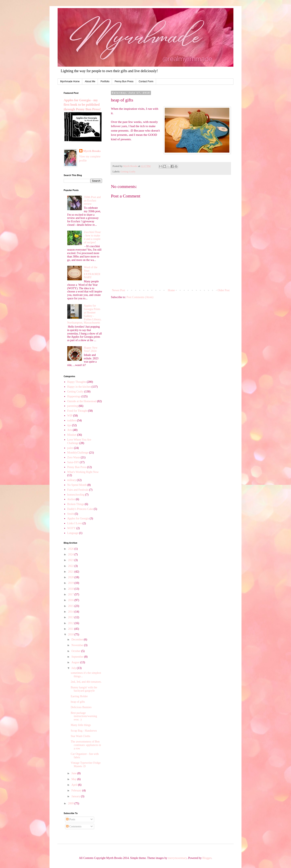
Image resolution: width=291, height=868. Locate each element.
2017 (71, 594)
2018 (71, 589)
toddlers (72, 420)
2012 (71, 623)
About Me (90, 81)
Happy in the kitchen (79, 387)
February (77, 790)
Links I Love (75, 523)
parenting (73, 406)
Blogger (207, 858)
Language (73, 533)
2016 (71, 600)
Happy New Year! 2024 (91, 349)
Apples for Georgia (78, 518)
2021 (71, 572)
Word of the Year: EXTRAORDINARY (92, 272)
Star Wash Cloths (81, 736)
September (78, 657)
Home (171, 290)
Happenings (74, 396)
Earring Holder (79, 696)
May (74, 779)
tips (69, 425)
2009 (71, 803)
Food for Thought (77, 411)
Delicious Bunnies (81, 707)
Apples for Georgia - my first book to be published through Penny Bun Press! (82, 105)
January (76, 796)
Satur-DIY (73, 462)
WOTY (72, 528)
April (75, 785)
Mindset (72, 435)
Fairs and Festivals (78, 490)
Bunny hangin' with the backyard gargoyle (84, 689)
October (76, 651)
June (74, 773)
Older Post (224, 290)
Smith (71, 514)
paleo (70, 448)
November (78, 645)
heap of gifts (78, 702)
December (77, 640)
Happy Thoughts (77, 382)
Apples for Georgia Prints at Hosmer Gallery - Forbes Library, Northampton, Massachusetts (84, 314)
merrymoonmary (177, 858)
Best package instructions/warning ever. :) (84, 716)
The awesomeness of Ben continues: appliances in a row (86, 745)
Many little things (81, 725)
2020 (71, 577)
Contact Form (146, 81)
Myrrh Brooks (92, 151)
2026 (71, 549)
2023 (71, 560)
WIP (70, 416)
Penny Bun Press (124, 81)
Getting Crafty (128, 172)
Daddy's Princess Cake (80, 509)
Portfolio (105, 81)
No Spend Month (77, 485)
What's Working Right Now (83, 472)
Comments (74, 826)
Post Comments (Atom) (140, 297)
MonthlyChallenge (78, 453)
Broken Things (76, 504)
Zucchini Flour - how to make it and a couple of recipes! (92, 237)
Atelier (71, 499)
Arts (70, 430)
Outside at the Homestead (82, 401)
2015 (71, 606)
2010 (71, 634)
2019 (71, 583)
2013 (71, 617)
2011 (71, 629)
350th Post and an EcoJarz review (92, 201)
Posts (71, 819)
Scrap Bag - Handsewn (84, 731)
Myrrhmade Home (70, 81)
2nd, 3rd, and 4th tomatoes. (86, 682)
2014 (71, 612)
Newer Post (119, 290)
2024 (71, 554)
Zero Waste (74, 457)
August (76, 662)
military (72, 480)
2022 (71, 566)
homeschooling (76, 495)
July (74, 668)
